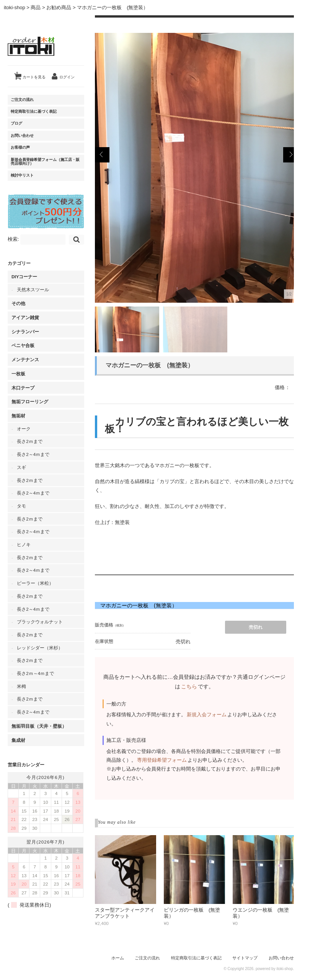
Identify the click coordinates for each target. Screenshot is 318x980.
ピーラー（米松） (35, 583)
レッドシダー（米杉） (40, 648)
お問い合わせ (22, 135)
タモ (21, 506)
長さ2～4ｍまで (33, 454)
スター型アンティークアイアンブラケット (125, 913)
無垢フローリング (30, 402)
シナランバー (25, 332)
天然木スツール (33, 290)
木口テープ (23, 388)
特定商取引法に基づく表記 (34, 111)
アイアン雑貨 (25, 317)
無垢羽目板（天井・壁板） (39, 726)
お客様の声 (20, 147)
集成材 (18, 740)
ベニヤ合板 (23, 345)
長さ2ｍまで (30, 441)
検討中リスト (22, 175)
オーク (24, 429)
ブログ (16, 123)
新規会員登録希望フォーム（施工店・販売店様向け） (45, 161)
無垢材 (18, 416)
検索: (13, 239)
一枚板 (18, 374)
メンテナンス (25, 359)
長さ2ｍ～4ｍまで (35, 673)
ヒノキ (24, 544)
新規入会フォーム (207, 715)
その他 (18, 303)
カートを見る (31, 74)
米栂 (21, 686)
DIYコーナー (24, 277)
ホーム (118, 958)
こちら (189, 686)
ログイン (67, 77)
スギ (21, 467)
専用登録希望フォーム (162, 760)
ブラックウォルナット (40, 622)
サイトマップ (245, 958)
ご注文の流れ (22, 100)
